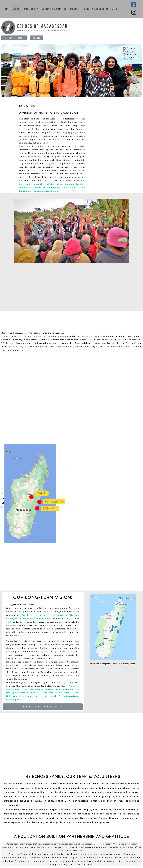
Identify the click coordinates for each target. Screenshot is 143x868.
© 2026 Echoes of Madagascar (119, 865)
